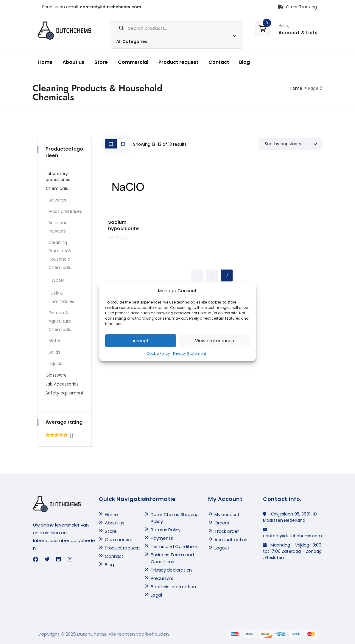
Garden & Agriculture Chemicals (60, 321)
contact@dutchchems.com (110, 7)
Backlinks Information (173, 587)
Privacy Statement (190, 353)
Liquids (55, 363)
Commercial (133, 62)
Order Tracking (297, 7)
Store (101, 62)
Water (58, 280)
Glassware (56, 375)
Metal (54, 341)
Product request (178, 62)
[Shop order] (290, 144)
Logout (222, 548)
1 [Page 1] (212, 275)
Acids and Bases (65, 211)
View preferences (215, 341)
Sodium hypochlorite (123, 225)
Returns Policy (166, 530)
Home (45, 62)
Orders (222, 523)
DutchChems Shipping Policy (175, 518)
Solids (54, 352)
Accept (141, 341)
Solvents (57, 200)
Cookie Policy (158, 353)
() (60, 436)
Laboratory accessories (58, 177)
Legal (156, 595)
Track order (227, 531)
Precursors (162, 578)
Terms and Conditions (175, 546)
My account (227, 514)
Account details (232, 539)
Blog (245, 62)
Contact (219, 62)
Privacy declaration (171, 570)
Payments (162, 538)
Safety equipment (65, 393)
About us (73, 62)
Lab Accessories (62, 384)
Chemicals (57, 188)
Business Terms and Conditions (172, 558)
